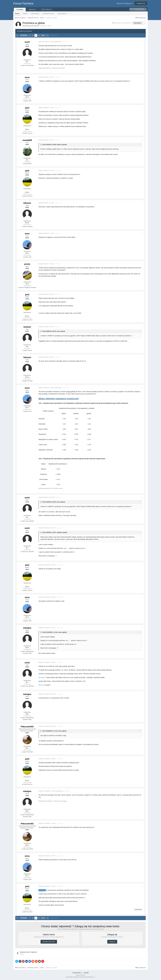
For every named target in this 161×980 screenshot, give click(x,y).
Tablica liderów (62, 14)
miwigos (60, 532)
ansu (27, 77)
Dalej (43, 35)
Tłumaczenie (77, 973)
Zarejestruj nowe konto (49, 942)
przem (27, 264)
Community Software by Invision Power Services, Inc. (80, 977)
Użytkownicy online (48, 14)
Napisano (47, 42)
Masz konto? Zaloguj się (125, 3)
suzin (27, 42)
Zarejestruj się (141, 3)
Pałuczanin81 (27, 727)
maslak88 (27, 140)
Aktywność (32, 10)
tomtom (27, 327)
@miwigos (43, 890)
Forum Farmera (23, 3)
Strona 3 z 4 (55, 35)
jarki (27, 108)
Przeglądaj (20, 10)
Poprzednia (24, 35)
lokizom (37, 26)
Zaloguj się (112, 942)
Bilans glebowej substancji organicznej (59, 399)
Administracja (35, 14)
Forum (17, 14)
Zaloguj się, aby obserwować (123, 23)
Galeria (25, 14)
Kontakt (86, 973)
